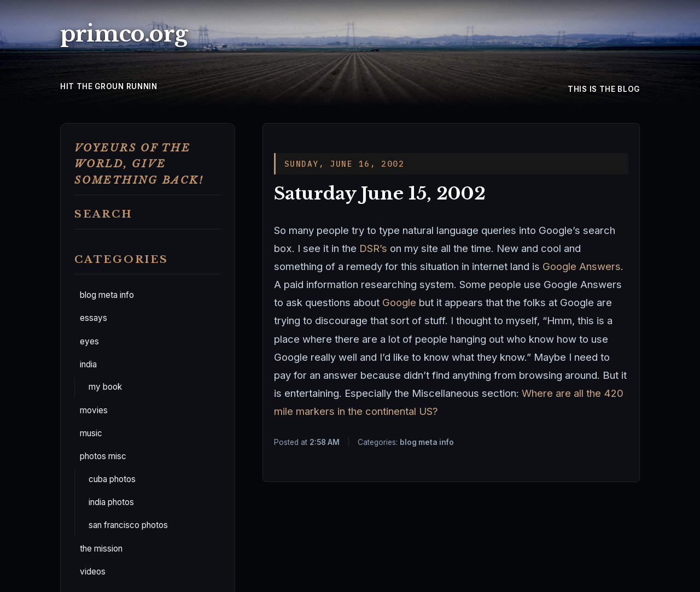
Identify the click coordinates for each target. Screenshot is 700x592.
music (91, 433)
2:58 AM (325, 442)
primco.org (124, 34)
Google (399, 302)
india (88, 364)
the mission (101, 549)
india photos (111, 502)
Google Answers (582, 266)
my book (105, 387)
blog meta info (107, 295)
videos (93, 572)
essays (94, 318)
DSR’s (375, 248)
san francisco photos (128, 525)
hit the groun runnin (109, 86)
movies (94, 410)
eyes (89, 341)
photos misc (103, 456)
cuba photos (112, 479)
